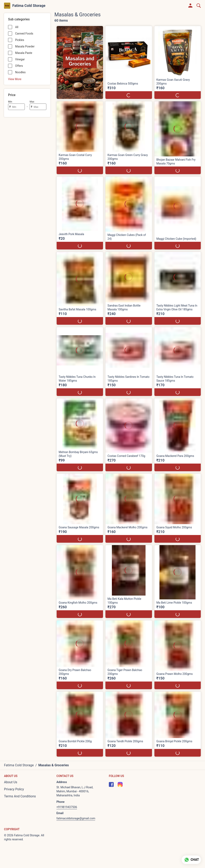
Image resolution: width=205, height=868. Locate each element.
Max (32, 102)
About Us (11, 782)
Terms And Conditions (20, 796)
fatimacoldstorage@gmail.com (76, 818)
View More (15, 79)
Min (10, 102)
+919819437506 (67, 807)
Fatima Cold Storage (29, 6)
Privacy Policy (14, 789)
